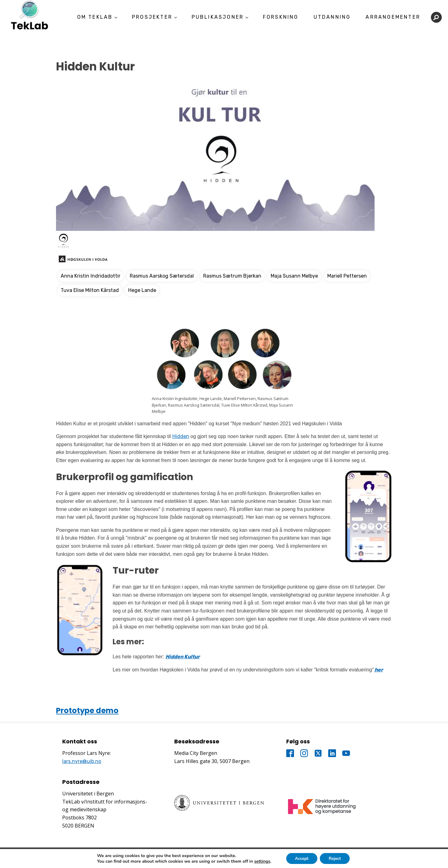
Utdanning (332, 17)
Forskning (281, 17)
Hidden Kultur (183, 657)
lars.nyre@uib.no (82, 761)
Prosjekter (152, 17)
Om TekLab (95, 17)
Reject (335, 858)
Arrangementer (393, 17)
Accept (301, 858)
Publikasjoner (218, 17)
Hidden (181, 436)
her (378, 670)
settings (261, 861)
